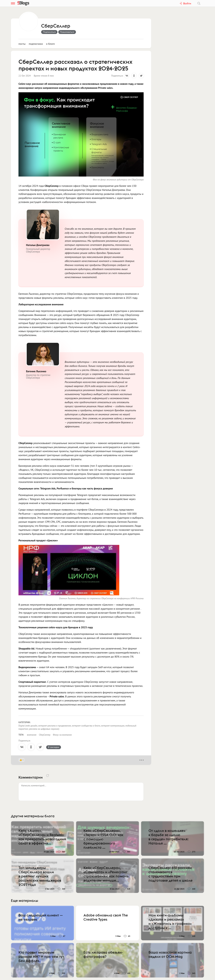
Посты (22, 44)
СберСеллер (56, 26)
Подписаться (49, 32)
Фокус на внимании (62, 735)
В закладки (54, 747)
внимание (32, 735)
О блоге (50, 44)
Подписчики (36, 44)
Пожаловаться (67, 32)
